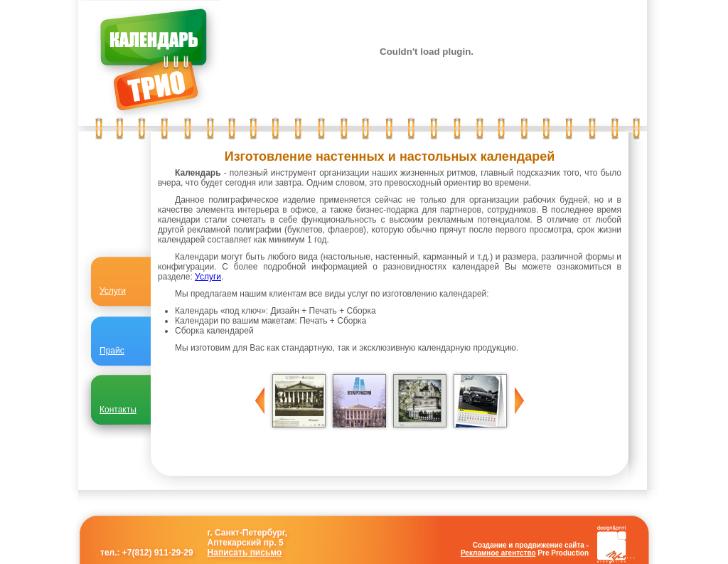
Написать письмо (245, 553)
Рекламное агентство (498, 553)
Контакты (118, 410)
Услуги (208, 277)
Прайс (112, 351)
